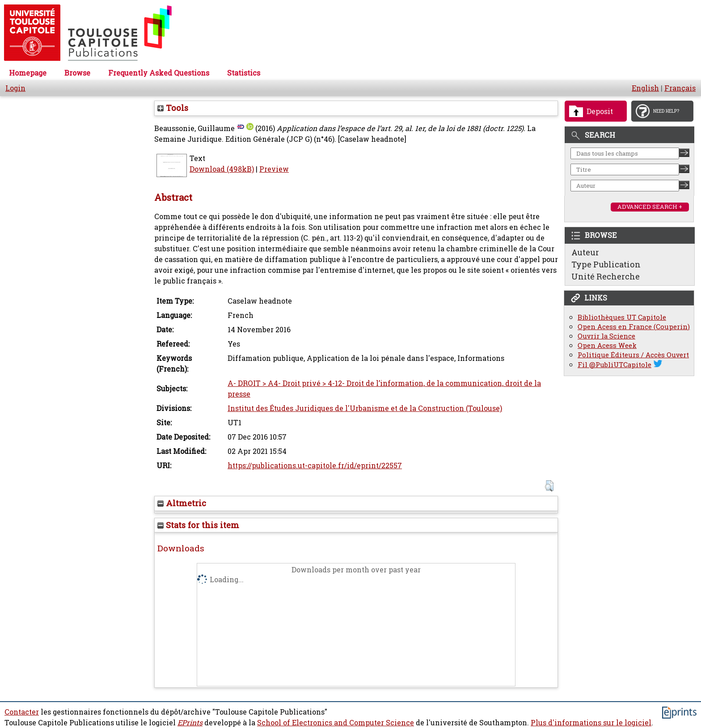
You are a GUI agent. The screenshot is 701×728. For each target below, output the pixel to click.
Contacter (22, 712)
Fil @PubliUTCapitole (614, 365)
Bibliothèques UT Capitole (622, 317)
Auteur (585, 252)
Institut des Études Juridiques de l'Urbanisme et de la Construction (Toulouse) (365, 408)
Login (15, 88)
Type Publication (606, 264)
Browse (77, 73)
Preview (274, 169)
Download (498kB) (222, 169)
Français (680, 88)
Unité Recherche (606, 276)
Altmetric (182, 503)
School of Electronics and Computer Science (336, 723)
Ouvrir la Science (606, 336)
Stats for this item (198, 525)
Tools (173, 108)
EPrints (190, 723)
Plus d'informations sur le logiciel (591, 723)
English (645, 88)
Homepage (28, 73)
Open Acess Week (607, 345)
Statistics (244, 73)
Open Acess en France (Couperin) (634, 327)
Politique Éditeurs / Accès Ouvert (633, 355)
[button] (549, 486)
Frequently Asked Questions (159, 73)
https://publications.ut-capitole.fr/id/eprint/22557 (315, 466)
